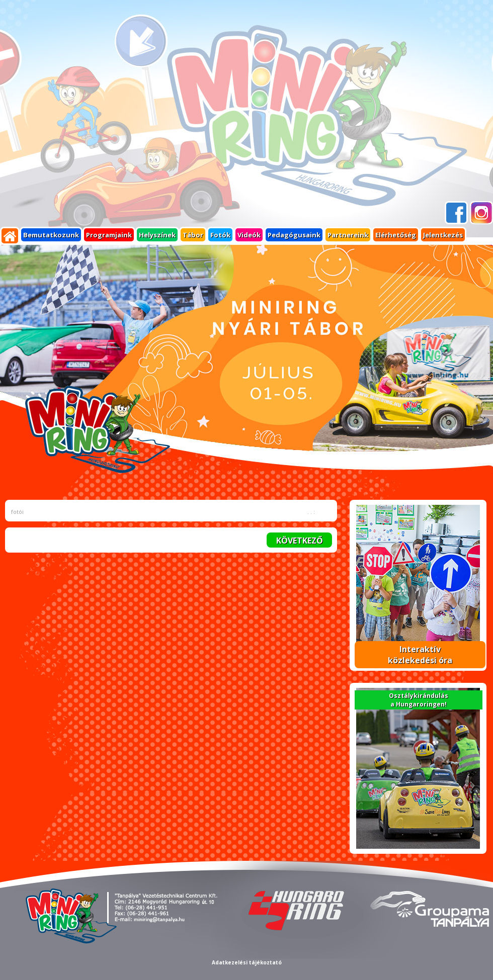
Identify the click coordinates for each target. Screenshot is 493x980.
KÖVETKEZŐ (300, 541)
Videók (249, 235)
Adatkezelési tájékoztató (247, 962)
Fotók (220, 235)
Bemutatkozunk (51, 235)
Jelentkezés (443, 235)
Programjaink (109, 235)
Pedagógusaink (294, 235)
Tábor (193, 235)
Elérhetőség (396, 235)
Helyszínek (157, 235)
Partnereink (348, 235)
